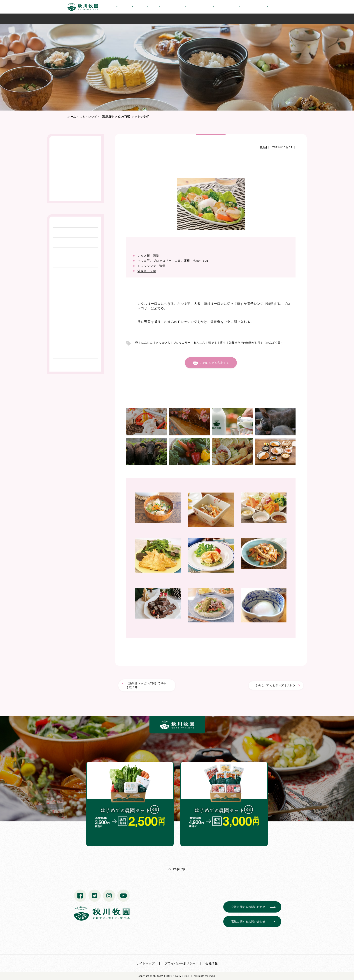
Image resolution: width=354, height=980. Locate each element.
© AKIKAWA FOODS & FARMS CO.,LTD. (172, 976)
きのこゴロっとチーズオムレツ (275, 685)
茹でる (212, 343)
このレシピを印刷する (215, 363)
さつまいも (163, 343)
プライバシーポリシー (180, 963)
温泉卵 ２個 (147, 271)
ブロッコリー (182, 343)
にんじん (147, 343)
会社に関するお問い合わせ (248, 907)
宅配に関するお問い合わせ (248, 922)
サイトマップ (145, 963)
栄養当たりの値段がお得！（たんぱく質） (256, 343)
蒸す (223, 343)
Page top (179, 869)
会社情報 (212, 963)
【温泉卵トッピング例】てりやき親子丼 (146, 685)
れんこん (199, 343)
